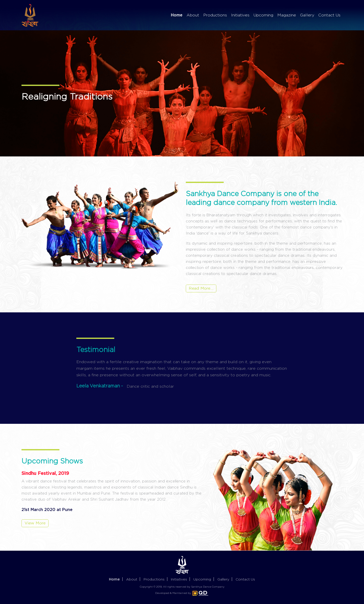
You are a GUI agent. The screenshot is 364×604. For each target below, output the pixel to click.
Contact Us (329, 15)
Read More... (201, 288)
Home (177, 15)
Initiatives (240, 15)
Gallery (307, 15)
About (193, 15)
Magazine (287, 15)
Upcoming (263, 15)
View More (35, 523)
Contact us (245, 579)
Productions (215, 15)
